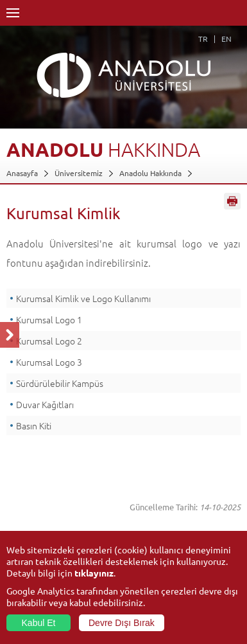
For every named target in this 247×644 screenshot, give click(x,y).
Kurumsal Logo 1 (49, 319)
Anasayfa (22, 173)
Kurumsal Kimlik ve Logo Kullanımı (83, 298)
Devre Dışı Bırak (122, 623)
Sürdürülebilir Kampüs (61, 383)
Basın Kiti (34, 425)
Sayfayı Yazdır (232, 201)
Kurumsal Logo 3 (49, 362)
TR (203, 39)
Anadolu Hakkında (150, 173)
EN (226, 39)
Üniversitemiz (79, 173)
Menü (13, 13)
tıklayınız (94, 573)
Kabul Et (39, 623)
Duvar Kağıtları (45, 404)
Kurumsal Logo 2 (49, 341)
